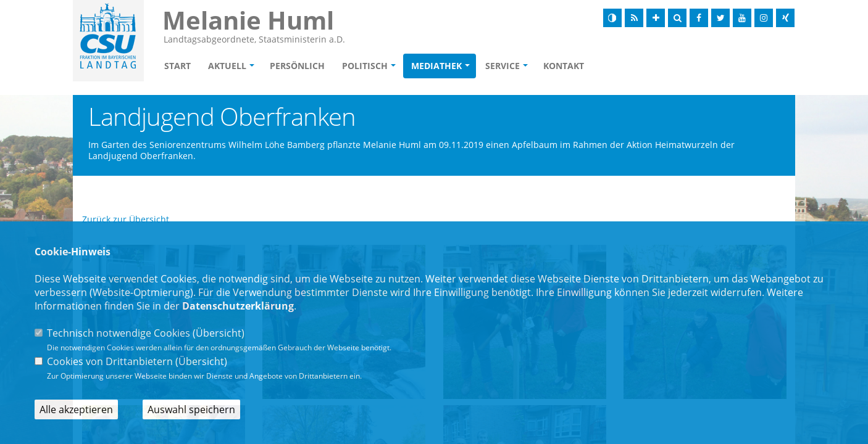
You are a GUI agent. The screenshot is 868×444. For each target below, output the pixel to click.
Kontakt (564, 66)
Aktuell (227, 66)
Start (177, 66)
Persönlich (297, 66)
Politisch (365, 66)
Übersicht (219, 333)
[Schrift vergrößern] (656, 18)
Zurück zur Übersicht (126, 219)
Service (503, 66)
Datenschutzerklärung (238, 306)
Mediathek (436, 66)
